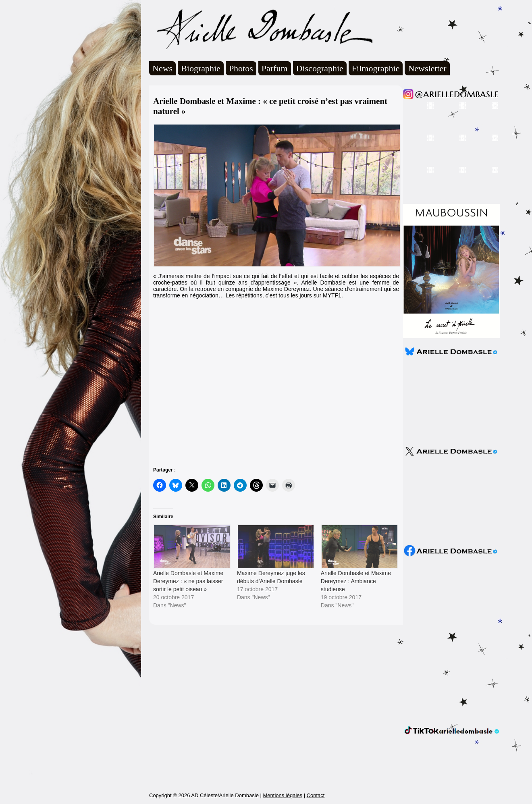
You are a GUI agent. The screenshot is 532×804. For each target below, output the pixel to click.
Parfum (275, 68)
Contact (316, 795)
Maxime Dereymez (286, 289)
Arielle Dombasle (261, 29)
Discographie (320, 68)
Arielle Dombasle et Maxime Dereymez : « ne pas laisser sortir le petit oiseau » (188, 581)
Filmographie (376, 68)
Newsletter (427, 68)
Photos (241, 68)
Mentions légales (283, 795)
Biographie (201, 68)
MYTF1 (332, 295)
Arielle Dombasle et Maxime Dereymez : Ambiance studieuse (356, 581)
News (162, 68)
